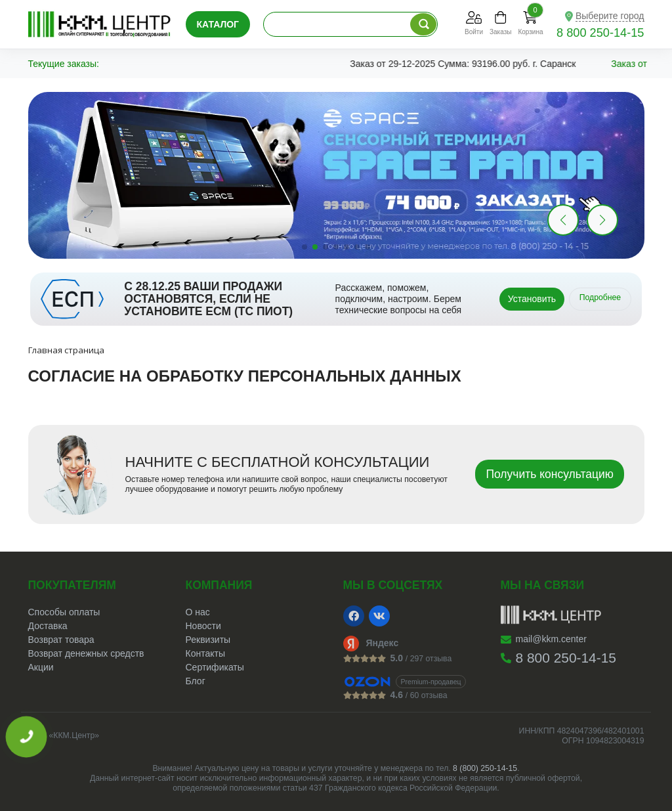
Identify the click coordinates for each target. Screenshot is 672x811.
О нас (198, 612)
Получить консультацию (550, 474)
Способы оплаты (64, 612)
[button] (602, 220)
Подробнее (600, 297)
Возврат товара (61, 640)
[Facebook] (354, 616)
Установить (532, 299)
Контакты (205, 653)
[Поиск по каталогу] (423, 24)
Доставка (48, 626)
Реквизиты (208, 640)
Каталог (218, 24)
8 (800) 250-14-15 (485, 768)
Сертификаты (215, 667)
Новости (203, 626)
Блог (196, 681)
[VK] (379, 616)
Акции (41, 667)
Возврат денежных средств (86, 653)
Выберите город (610, 16)
